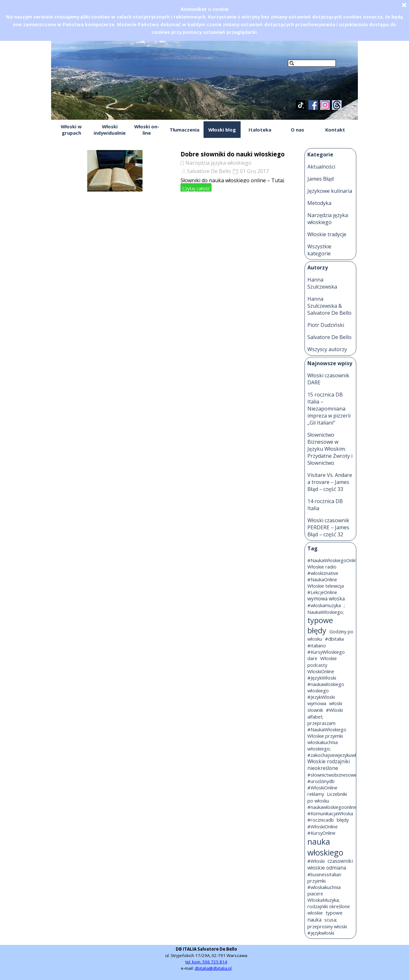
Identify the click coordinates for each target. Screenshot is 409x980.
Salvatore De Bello (209, 171)
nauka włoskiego (325, 847)
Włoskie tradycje (327, 234)
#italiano (317, 645)
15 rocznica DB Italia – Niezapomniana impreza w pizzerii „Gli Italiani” (329, 409)
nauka (314, 920)
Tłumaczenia (185, 130)
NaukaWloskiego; (326, 612)
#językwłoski (321, 933)
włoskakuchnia (323, 742)
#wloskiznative (323, 573)
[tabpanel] (206, 959)
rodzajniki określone (329, 906)
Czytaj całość (196, 188)
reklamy (316, 794)
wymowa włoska (326, 599)
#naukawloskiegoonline (332, 807)
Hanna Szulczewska (322, 283)
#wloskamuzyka (324, 605)
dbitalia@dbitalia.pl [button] (213, 968)
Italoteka (260, 130)
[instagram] (325, 105)
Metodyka (319, 203)
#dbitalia (334, 639)
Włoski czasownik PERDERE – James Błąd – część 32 (328, 527)
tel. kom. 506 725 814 (206, 962)
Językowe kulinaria (330, 191)
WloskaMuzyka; (324, 900)
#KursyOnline (321, 833)
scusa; (331, 920)
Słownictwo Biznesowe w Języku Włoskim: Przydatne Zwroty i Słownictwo (330, 449)
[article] (175, 171)
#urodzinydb (321, 781)
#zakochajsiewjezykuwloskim (338, 755)
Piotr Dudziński (326, 325)
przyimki (316, 881)
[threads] (337, 105)
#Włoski (316, 861)
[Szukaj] (312, 63)
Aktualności (321, 167)
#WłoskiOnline (323, 826)
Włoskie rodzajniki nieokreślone (329, 765)
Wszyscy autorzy (327, 349)
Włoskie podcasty (322, 662)
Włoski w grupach (71, 130)
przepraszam (321, 723)
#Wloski (334, 710)
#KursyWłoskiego (326, 652)
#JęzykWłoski (322, 678)
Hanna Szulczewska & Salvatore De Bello (329, 306)
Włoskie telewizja (326, 586)
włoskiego (318, 690)
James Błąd (320, 179)
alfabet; (315, 717)
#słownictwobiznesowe (332, 775)
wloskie (315, 913)
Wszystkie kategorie (319, 250)
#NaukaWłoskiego (327, 729)
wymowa (317, 703)
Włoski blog (222, 130)
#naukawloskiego (326, 684)
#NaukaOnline (322, 579)
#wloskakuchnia (324, 887)
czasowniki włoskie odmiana (330, 864)
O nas (297, 130)
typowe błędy (320, 625)
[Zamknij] (404, 5)
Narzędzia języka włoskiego (218, 163)
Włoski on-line (147, 130)
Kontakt (335, 130)
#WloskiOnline (322, 788)
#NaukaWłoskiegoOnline (333, 560)
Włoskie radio (322, 567)
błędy (343, 820)
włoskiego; (319, 749)
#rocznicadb (321, 820)
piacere (315, 893)
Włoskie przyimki (325, 736)
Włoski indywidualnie (110, 130)
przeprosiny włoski (327, 926)
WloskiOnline (321, 671)
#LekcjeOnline (322, 592)
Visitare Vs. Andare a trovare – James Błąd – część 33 (330, 482)
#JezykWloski (321, 697)
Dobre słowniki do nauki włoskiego (233, 154)
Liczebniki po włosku (327, 797)
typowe (334, 913)
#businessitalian (324, 874)
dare (312, 658)
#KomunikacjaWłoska (330, 813)
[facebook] (313, 105)
